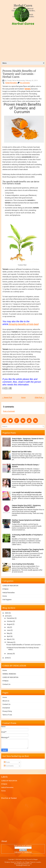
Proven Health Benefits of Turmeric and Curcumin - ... (25, 645)
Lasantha (38, 862)
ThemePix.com (20, 862)
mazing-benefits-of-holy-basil (24, 324)
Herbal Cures (23, 5)
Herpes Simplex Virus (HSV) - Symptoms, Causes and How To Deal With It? (26, 506)
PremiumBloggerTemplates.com (23, 864)
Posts (7, 762)
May (8, 633)
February (10, 642)
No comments (25, 83)
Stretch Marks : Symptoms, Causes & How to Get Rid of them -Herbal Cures (28, 440)
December (11, 618)
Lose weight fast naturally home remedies (27, 492)
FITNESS (5, 589)
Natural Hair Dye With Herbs (22, 452)
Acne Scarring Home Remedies (23, 564)
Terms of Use (7, 715)
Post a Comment (9, 411)
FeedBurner (28, 852)
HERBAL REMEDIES (9, 674)
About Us (6, 701)
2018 (7, 658)
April (9, 636)
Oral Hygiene (7, 600)
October (10, 621)
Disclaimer (6, 708)
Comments (9, 766)
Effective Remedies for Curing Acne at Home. (28, 479)
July (8, 627)
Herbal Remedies (11, 83)
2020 (7, 613)
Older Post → (39, 397)
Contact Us (6, 684)
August (9, 624)
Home (23, 397)
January (10, 654)
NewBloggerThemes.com (23, 865)
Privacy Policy (7, 711)
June (9, 630)
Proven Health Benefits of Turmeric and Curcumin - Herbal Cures (19, 74)
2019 (7, 616)
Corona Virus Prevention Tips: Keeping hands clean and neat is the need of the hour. (28, 550)
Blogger (36, 859)
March (9, 639)
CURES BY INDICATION (10, 586)
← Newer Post (7, 397)
